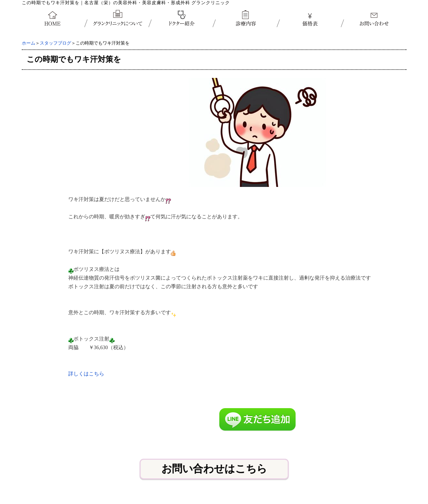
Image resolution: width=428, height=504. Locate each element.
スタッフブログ (55, 43)
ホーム (29, 43)
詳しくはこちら (86, 374)
